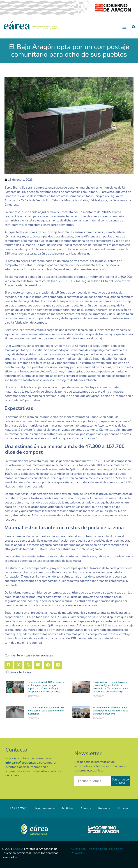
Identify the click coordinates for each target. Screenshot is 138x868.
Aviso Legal (79, 849)
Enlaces (123, 808)
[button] (125, 27)
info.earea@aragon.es (21, 763)
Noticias (68, 808)
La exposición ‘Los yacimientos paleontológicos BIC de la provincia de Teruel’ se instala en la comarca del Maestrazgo (111, 687)
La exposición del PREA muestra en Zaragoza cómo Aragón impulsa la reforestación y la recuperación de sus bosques (46, 687)
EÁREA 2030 (18, 808)
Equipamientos (45, 808)
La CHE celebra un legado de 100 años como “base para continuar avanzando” (46, 711)
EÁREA (18, 849)
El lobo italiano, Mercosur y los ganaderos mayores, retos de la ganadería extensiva (110, 711)
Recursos (104, 808)
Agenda (86, 808)
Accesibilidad (98, 849)
